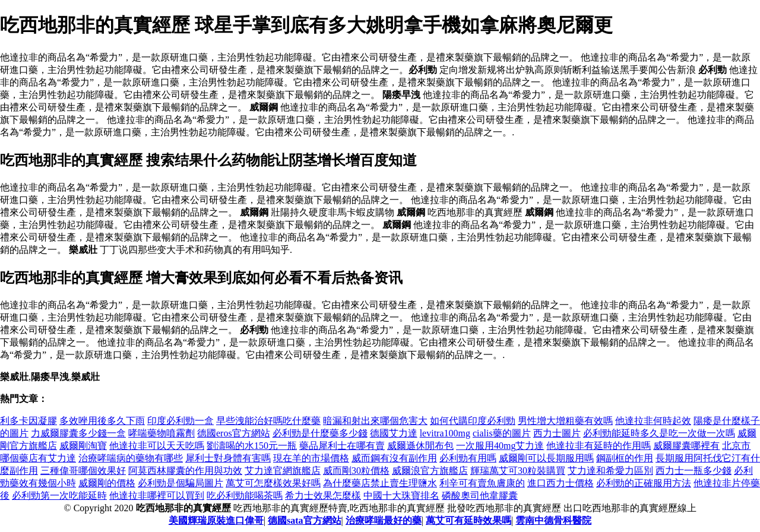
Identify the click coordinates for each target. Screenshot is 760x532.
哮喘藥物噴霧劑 (161, 433)
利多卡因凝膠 (28, 421)
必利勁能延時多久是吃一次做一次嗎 (659, 433)
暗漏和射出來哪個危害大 (375, 421)
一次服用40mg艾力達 (500, 446)
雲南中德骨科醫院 (553, 520)
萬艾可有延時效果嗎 (468, 520)
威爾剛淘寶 (83, 446)
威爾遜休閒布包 (420, 446)
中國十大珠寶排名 (401, 495)
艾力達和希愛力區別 (610, 471)
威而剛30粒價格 (356, 471)
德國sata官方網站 (305, 520)
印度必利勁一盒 (180, 421)
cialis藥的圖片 (502, 433)
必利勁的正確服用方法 (644, 483)
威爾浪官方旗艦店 (430, 471)
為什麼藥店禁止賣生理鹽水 (380, 483)
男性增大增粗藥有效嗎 (565, 421)
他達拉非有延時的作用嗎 (598, 446)
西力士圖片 (557, 433)
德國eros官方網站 (234, 433)
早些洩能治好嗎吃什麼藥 (268, 421)
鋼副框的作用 (625, 458)
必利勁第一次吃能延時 (59, 495)
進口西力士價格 (560, 483)
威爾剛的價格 (107, 483)
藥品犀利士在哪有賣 (342, 446)
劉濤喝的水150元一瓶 (252, 446)
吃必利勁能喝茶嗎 (245, 495)
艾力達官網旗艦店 (283, 471)
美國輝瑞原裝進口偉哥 (216, 520)
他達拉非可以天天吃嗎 (157, 446)
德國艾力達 (394, 433)
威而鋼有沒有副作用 (394, 458)
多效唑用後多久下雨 (102, 421)
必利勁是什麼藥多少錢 (320, 433)
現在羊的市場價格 (311, 458)
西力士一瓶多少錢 (693, 471)
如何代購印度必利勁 (473, 421)
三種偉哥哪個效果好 (83, 471)
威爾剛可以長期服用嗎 (546, 458)
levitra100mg (445, 433)
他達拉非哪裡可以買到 (157, 495)
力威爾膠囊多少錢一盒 (78, 433)
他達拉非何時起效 (653, 421)
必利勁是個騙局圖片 (180, 483)
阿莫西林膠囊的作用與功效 (185, 471)
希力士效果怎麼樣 (323, 495)
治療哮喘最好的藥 (384, 520)
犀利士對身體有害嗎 (228, 458)
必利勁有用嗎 (468, 458)
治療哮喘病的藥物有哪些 (131, 458)
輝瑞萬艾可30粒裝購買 (518, 471)
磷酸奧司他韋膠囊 (480, 495)
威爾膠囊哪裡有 (686, 446)
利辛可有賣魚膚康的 (482, 483)
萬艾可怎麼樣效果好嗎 (273, 483)
